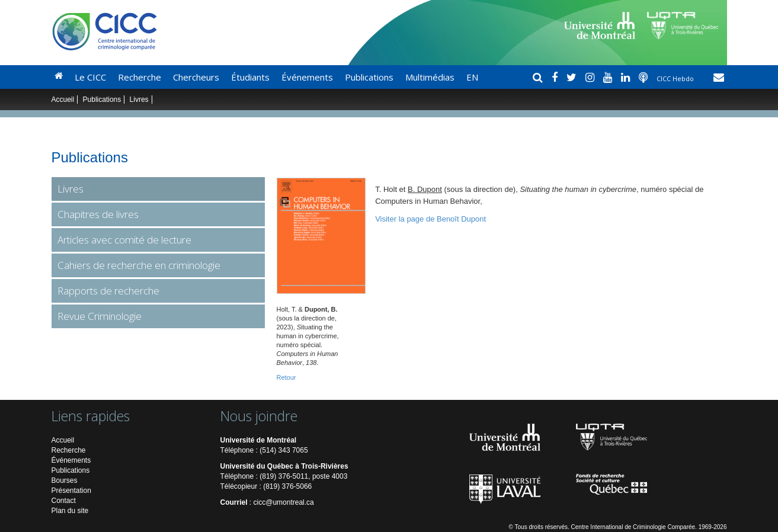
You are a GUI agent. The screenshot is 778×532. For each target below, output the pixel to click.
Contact (64, 501)
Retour (286, 377)
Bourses (65, 480)
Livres (139, 100)
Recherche (140, 77)
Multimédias (430, 77)
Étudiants (250, 77)
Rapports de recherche (108, 291)
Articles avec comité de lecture (124, 240)
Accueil (63, 100)
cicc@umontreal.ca (284, 502)
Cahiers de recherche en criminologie (139, 265)
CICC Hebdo (676, 78)
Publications (369, 77)
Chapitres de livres (98, 214)
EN (472, 77)
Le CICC (90, 77)
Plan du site (70, 511)
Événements (307, 77)
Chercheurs (196, 77)
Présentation (71, 491)
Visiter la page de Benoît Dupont (430, 219)
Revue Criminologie (100, 316)
